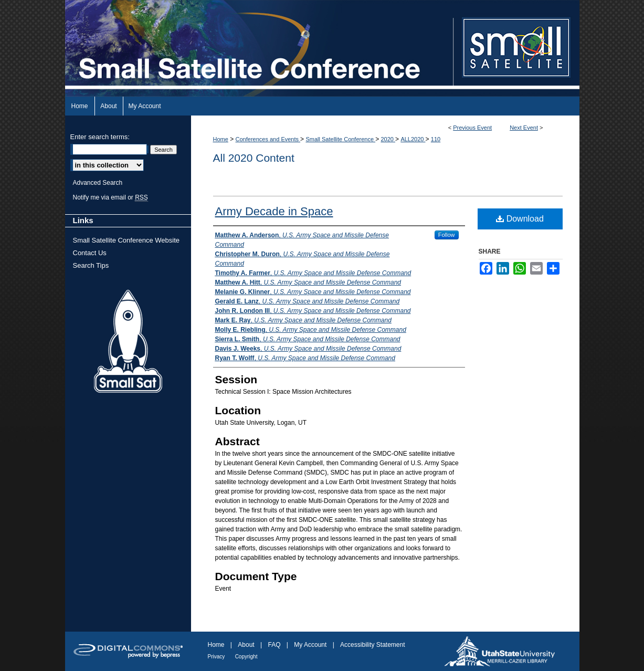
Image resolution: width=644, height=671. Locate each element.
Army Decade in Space (274, 211)
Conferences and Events (268, 139)
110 (436, 139)
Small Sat (128, 342)
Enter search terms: (100, 137)
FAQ (274, 645)
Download (520, 219)
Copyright (246, 657)
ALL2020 (413, 139)
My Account (310, 645)
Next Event (524, 128)
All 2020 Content (254, 158)
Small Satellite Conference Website (126, 240)
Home (221, 139)
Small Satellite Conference (340, 139)
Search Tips (91, 265)
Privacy (217, 657)
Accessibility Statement (372, 645)
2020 (388, 139)
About (246, 645)
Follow (447, 235)
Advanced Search (98, 183)
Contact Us (90, 253)
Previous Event (472, 128)
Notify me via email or (110, 197)
